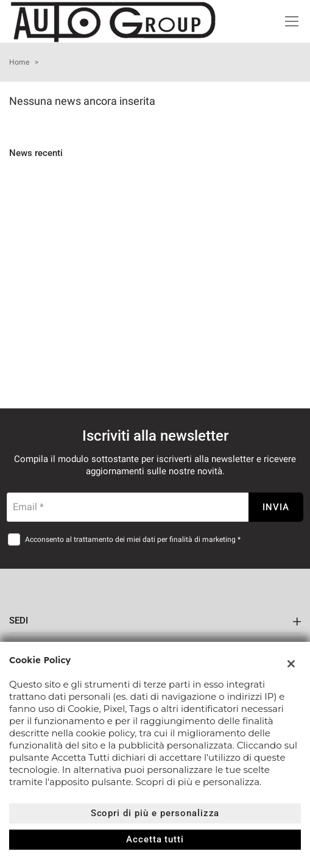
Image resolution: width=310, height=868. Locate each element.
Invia (276, 507)
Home (19, 62)
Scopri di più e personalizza (155, 813)
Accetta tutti (155, 839)
